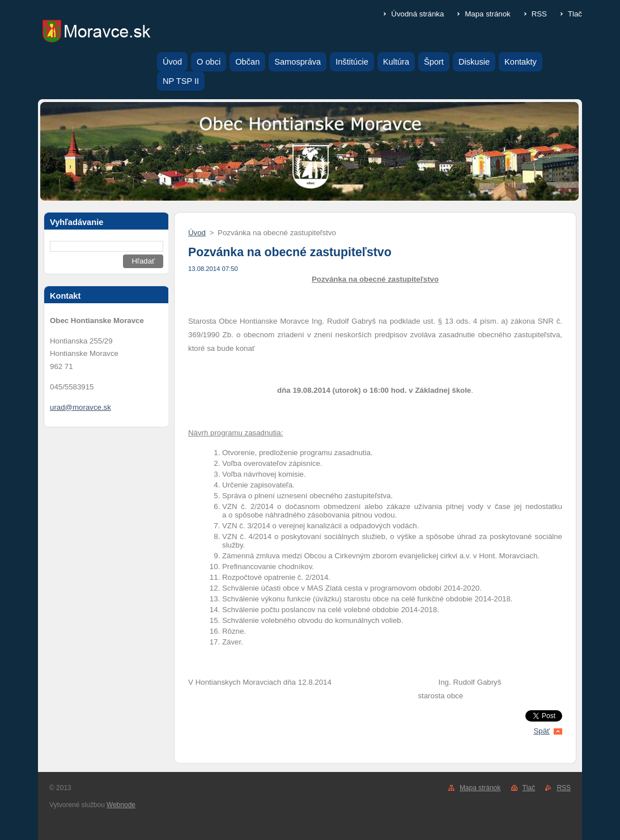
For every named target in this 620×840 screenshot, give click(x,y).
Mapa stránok (487, 14)
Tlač (575, 14)
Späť (542, 731)
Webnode (121, 805)
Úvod (197, 233)
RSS (539, 14)
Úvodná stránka (417, 14)
